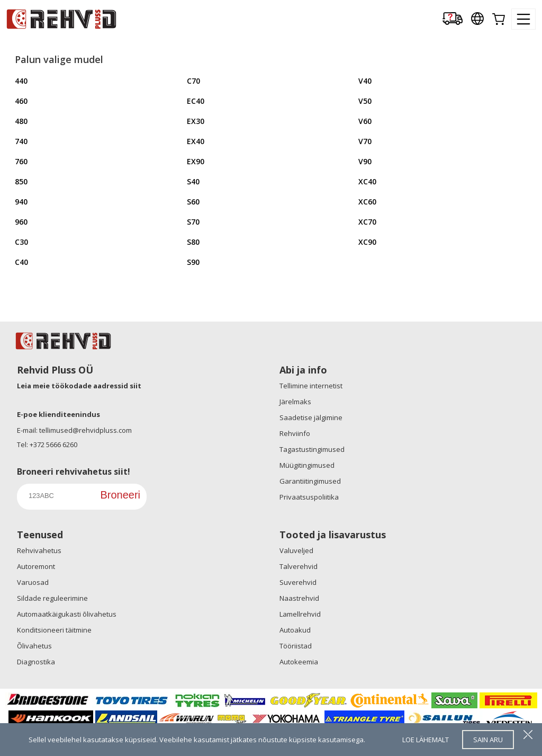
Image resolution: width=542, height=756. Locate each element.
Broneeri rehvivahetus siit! (74, 472)
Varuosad (33, 582)
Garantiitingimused (310, 481)
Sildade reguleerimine (52, 598)
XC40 (367, 181)
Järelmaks (295, 402)
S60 (193, 202)
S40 (193, 181)
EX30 (196, 121)
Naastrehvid (299, 598)
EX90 (196, 161)
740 (21, 141)
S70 (193, 222)
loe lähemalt (426, 740)
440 (21, 81)
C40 (21, 262)
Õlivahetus (34, 646)
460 (21, 101)
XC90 (367, 242)
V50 (365, 101)
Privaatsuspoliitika (309, 497)
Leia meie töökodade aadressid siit (79, 386)
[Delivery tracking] (453, 19)
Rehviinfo (295, 433)
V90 (365, 161)
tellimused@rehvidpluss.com (85, 430)
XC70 (367, 222)
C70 (193, 81)
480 (21, 121)
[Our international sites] (477, 19)
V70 (365, 141)
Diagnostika (36, 662)
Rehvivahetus (39, 550)
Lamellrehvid (300, 614)
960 (21, 222)
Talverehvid (299, 566)
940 (21, 202)
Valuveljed (296, 550)
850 (21, 181)
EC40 (196, 101)
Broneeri (120, 495)
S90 (193, 262)
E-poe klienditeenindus (58, 414)
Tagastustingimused (312, 449)
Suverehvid (298, 582)
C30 (21, 242)
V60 (365, 121)
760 (21, 161)
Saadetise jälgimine (311, 417)
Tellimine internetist (311, 386)
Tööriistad (296, 646)
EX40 (196, 141)
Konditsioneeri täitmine (54, 630)
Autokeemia (299, 662)
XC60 (367, 202)
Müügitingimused (307, 465)
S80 (193, 242)
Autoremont (36, 566)
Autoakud (295, 630)
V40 (365, 81)
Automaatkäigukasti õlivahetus (67, 614)
